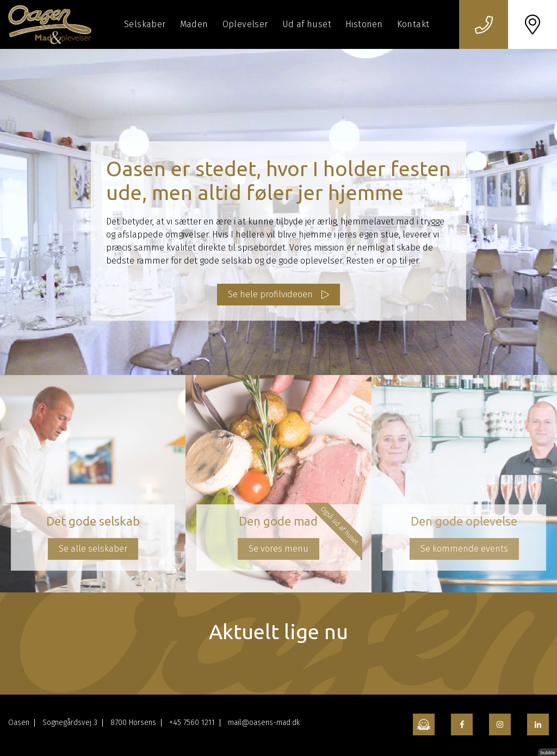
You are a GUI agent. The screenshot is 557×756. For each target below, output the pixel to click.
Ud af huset (307, 24)
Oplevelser (245, 24)
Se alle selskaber (93, 549)
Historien (364, 24)
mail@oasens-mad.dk (264, 723)
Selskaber (145, 24)
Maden (194, 24)
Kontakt (413, 24)
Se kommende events (464, 549)
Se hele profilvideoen (270, 294)
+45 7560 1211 (192, 723)
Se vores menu (278, 549)
